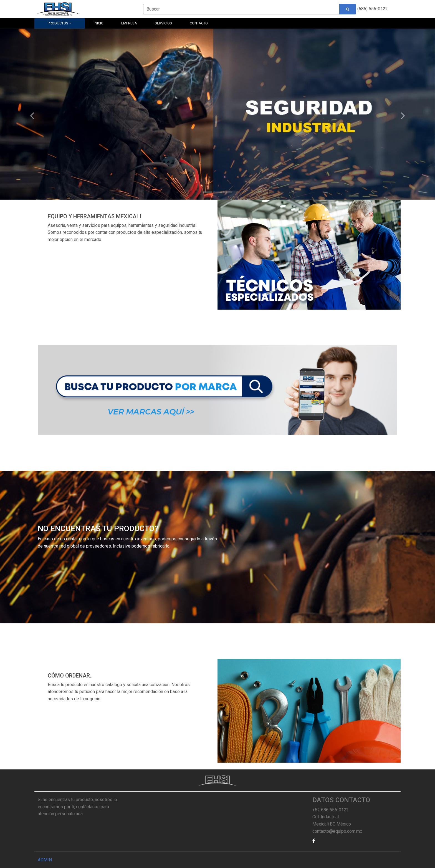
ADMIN (45, 860)
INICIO (99, 23)
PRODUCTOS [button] (58, 23)
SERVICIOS (163, 23)
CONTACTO (199, 23)
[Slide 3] (227, 192)
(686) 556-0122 (373, 9)
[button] (319, 841)
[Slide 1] (208, 192)
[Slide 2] (217, 192)
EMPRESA (129, 23)
